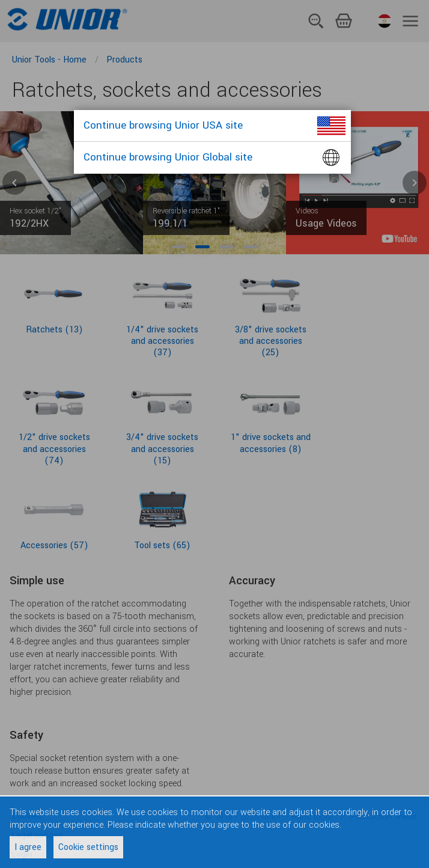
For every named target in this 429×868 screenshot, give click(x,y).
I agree (28, 847)
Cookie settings (88, 847)
